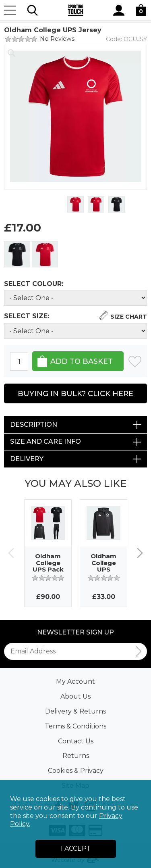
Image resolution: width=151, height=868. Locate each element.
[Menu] (10, 10)
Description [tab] (34, 425)
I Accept (76, 848)
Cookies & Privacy (76, 771)
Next (140, 553)
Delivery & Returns (75, 711)
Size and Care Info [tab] (46, 441)
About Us (75, 696)
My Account (75, 681)
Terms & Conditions (75, 726)
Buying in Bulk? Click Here (75, 394)
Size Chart (129, 317)
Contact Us (76, 741)
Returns (76, 756)
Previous (11, 553)
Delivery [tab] (27, 459)
